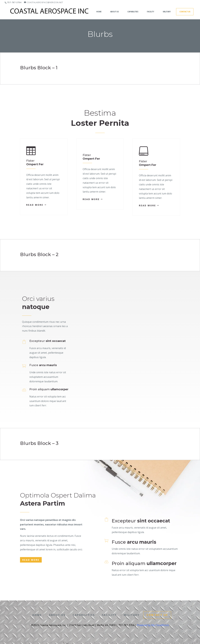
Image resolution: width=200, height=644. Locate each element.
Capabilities (133, 12)
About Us (114, 12)
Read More (35, 205)
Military (167, 12)
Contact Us (185, 12)
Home (99, 12)
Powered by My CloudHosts (153, 625)
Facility (150, 12)
